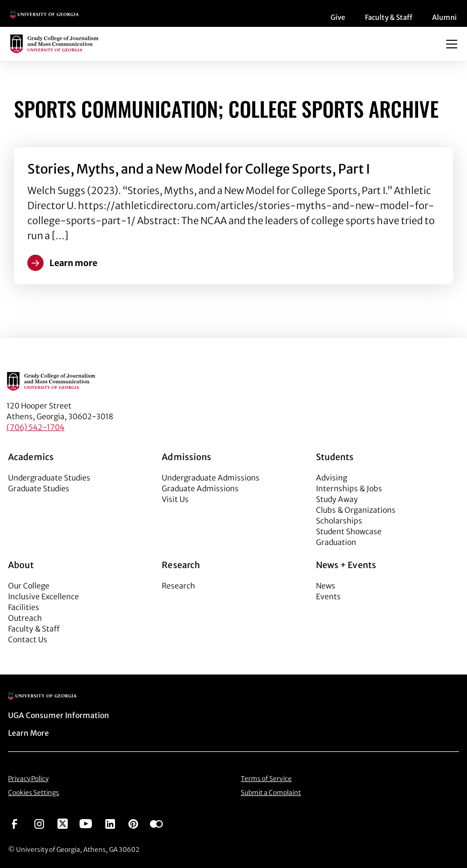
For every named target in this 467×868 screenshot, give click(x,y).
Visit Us (175, 499)
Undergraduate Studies (49, 478)
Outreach (25, 618)
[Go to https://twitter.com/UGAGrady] (63, 823)
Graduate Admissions (200, 489)
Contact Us (28, 640)
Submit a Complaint (271, 792)
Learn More (28, 733)
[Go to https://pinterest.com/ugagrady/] (133, 823)
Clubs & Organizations (356, 510)
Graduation (336, 542)
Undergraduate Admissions (211, 478)
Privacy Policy (28, 779)
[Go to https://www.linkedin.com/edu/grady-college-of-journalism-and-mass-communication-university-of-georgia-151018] (110, 823)
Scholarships (339, 521)
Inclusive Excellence (44, 597)
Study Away (337, 499)
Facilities (24, 607)
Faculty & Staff (389, 17)
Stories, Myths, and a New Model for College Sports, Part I (199, 169)
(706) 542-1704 (35, 427)
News (326, 586)
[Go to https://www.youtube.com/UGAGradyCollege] (86, 823)
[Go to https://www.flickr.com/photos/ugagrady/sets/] (156, 823)
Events (328, 597)
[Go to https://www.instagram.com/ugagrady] (39, 823)
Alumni (444, 17)
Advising (332, 478)
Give (338, 17)
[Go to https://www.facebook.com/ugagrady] (15, 823)
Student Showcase (349, 532)
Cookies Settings (34, 792)
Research (178, 586)
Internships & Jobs (349, 489)
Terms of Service (266, 779)
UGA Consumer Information (59, 715)
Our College (29, 586)
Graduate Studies (39, 489)
